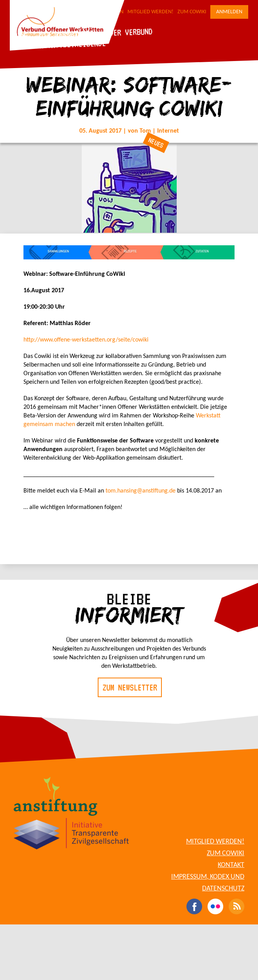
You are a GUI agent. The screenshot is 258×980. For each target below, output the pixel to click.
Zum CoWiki (192, 12)
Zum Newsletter (130, 687)
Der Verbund (131, 32)
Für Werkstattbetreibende (59, 45)
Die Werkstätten (68, 34)
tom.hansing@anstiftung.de (141, 491)
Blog (19, 36)
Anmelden (229, 12)
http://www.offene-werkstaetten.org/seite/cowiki (86, 340)
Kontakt (231, 865)
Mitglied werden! (150, 12)
